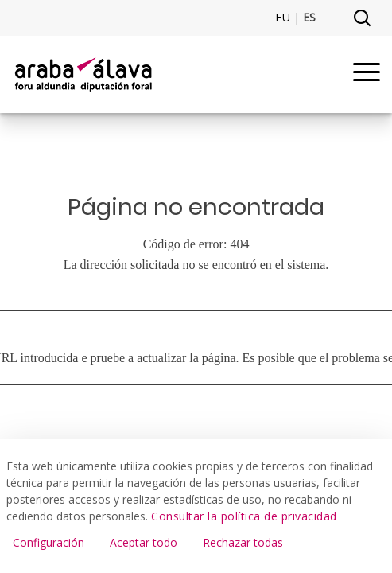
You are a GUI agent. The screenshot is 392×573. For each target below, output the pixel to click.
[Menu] (367, 74)
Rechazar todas (243, 542)
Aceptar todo (144, 542)
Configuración (49, 542)
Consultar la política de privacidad (244, 516)
